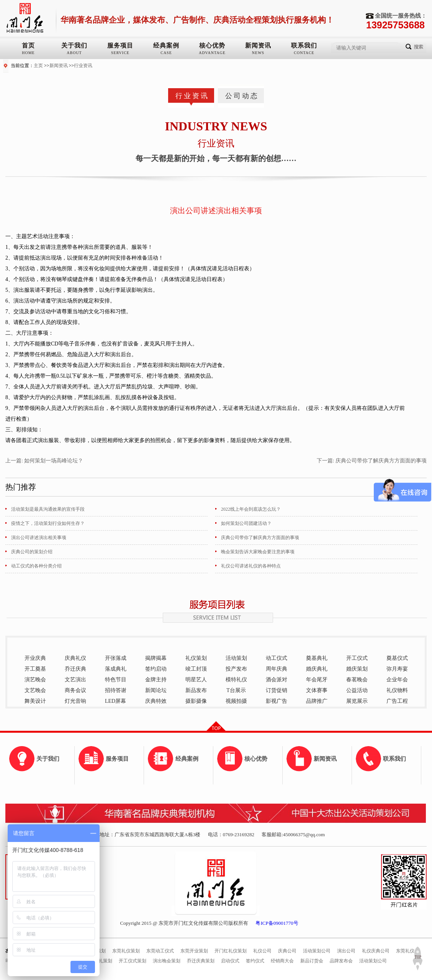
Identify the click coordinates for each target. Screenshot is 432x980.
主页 (38, 66)
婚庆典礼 (317, 669)
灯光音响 (75, 701)
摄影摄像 (196, 701)
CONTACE (304, 53)
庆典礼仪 (75, 658)
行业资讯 (83, 66)
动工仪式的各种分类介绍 (36, 566)
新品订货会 (312, 961)
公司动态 (242, 96)
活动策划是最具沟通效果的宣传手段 (48, 509)
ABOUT (74, 53)
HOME (28, 53)
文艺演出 (75, 680)
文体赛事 (317, 690)
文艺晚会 (35, 690)
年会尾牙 (317, 680)
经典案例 (166, 45)
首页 (28, 45)
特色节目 (116, 680)
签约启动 (156, 669)
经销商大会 (282, 961)
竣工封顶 (196, 669)
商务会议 (75, 690)
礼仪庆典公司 (376, 951)
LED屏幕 (115, 701)
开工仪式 (357, 658)
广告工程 (397, 701)
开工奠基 (35, 669)
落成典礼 (116, 669)
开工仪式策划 (133, 961)
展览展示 (357, 701)
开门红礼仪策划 (231, 951)
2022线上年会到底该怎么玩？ (251, 509)
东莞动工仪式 (160, 951)
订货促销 (277, 690)
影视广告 (277, 701)
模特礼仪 (236, 680)
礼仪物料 (397, 690)
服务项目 (120, 45)
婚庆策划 (357, 669)
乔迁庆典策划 (201, 961)
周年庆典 (277, 669)
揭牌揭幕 (156, 658)
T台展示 (236, 690)
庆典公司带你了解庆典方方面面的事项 (260, 538)
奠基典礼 (317, 658)
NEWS (258, 53)
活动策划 (236, 658)
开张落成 (116, 658)
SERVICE (120, 53)
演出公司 (346, 951)
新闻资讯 (258, 45)
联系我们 (304, 45)
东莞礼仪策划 (126, 951)
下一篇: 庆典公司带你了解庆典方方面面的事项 (372, 461)
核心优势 (212, 45)
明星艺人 (196, 680)
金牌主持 (156, 680)
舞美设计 (35, 701)
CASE (166, 53)
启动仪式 (230, 961)
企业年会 (397, 680)
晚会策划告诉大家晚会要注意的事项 (258, 552)
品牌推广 (317, 701)
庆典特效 (156, 701)
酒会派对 (277, 680)
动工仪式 (277, 658)
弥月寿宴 (397, 669)
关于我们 (74, 45)
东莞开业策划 (194, 951)
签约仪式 (255, 961)
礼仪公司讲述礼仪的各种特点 (251, 566)
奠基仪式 (397, 658)
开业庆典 (35, 658)
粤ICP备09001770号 (277, 923)
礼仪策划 (196, 658)
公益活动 (357, 690)
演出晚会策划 (167, 961)
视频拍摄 (236, 701)
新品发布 (196, 690)
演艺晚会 (35, 680)
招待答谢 (116, 690)
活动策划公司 (317, 951)
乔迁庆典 (75, 669)
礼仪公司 (262, 951)
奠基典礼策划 (98, 961)
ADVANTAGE (212, 53)
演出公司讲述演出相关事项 (39, 538)
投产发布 (236, 669)
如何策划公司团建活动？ (246, 523)
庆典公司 (287, 951)
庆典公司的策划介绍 (32, 552)
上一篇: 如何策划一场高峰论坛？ (44, 461)
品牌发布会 (341, 961)
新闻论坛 (156, 690)
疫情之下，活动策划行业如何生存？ (48, 523)
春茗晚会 (357, 680)
